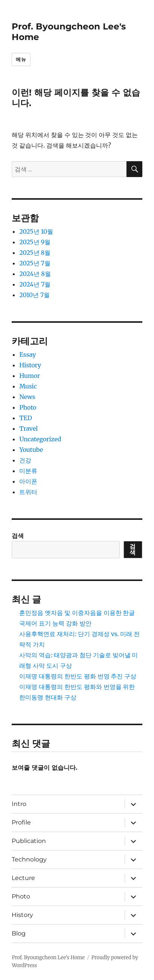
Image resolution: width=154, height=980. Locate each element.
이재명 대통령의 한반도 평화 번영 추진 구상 (78, 676)
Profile (21, 822)
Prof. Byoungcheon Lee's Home (48, 958)
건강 (25, 460)
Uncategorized (40, 439)
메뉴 (21, 59)
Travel (28, 428)
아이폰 (28, 481)
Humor (30, 376)
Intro (19, 804)
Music (28, 386)
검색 (18, 536)
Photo (28, 407)
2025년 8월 (35, 253)
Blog (19, 933)
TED (25, 418)
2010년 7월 (34, 295)
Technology (29, 859)
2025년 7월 (35, 263)
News (27, 397)
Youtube (31, 450)
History (30, 365)
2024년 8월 (35, 274)
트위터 (28, 492)
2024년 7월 (35, 284)
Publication (29, 841)
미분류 (28, 471)
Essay (27, 354)
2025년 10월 (36, 231)
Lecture (23, 878)
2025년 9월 (35, 242)
